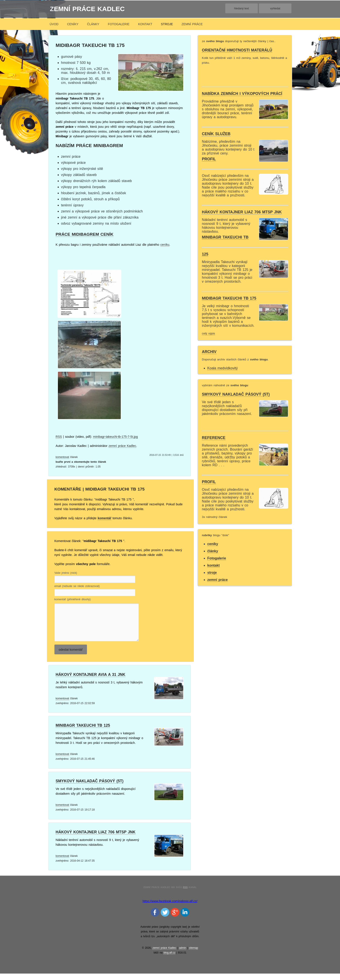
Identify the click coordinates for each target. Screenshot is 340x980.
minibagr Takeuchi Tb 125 (83, 732)
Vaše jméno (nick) (66, 573)
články (93, 24)
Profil (209, 159)
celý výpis (208, 333)
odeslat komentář (70, 656)
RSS (59, 437)
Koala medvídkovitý (222, 368)
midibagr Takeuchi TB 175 (229, 298)
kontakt (145, 24)
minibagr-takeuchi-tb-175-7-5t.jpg (115, 437)
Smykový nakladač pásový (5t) (90, 788)
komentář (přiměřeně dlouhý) (73, 599)
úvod (54, 24)
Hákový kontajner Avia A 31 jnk (91, 681)
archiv (209, 352)
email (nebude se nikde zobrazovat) (77, 586)
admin (183, 954)
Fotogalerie (119, 24)
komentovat (62, 457)
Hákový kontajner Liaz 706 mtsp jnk (96, 839)
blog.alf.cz (169, 959)
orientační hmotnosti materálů (237, 50)
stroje (167, 24)
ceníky (73, 24)
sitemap (193, 954)
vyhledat (275, 8)
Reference (214, 438)
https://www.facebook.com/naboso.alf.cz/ (170, 908)
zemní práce (192, 24)
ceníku (165, 245)
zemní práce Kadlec (87, 9)
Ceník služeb (216, 134)
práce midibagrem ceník (85, 234)
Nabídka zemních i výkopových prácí (242, 94)
